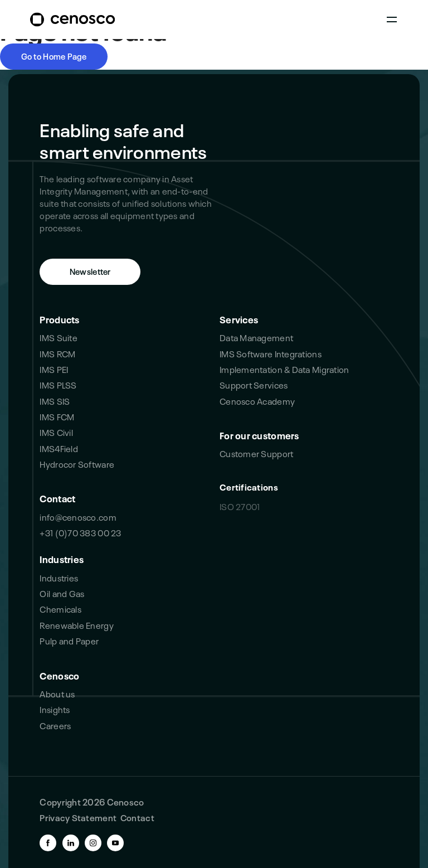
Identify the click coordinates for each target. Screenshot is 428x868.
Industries (62, 558)
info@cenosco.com (78, 517)
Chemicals (60, 608)
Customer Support (256, 453)
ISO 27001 (240, 506)
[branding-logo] (72, 20)
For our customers (259, 435)
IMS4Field (59, 448)
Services (239, 319)
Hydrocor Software (77, 464)
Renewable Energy (76, 625)
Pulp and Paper (69, 640)
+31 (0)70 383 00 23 (80, 532)
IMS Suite (58, 337)
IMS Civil (56, 432)
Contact (57, 498)
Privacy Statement (78, 817)
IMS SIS (55, 401)
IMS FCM (57, 416)
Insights (55, 709)
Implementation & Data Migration (284, 369)
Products (59, 319)
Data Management (256, 337)
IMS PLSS (58, 384)
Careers (55, 725)
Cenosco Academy (257, 401)
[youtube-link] (115, 843)
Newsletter (90, 271)
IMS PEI (54, 369)
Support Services (254, 384)
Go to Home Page (54, 56)
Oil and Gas (62, 593)
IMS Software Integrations (271, 353)
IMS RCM (57, 353)
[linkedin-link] (71, 843)
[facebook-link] (48, 843)
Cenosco (59, 675)
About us (57, 693)
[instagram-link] (93, 843)
